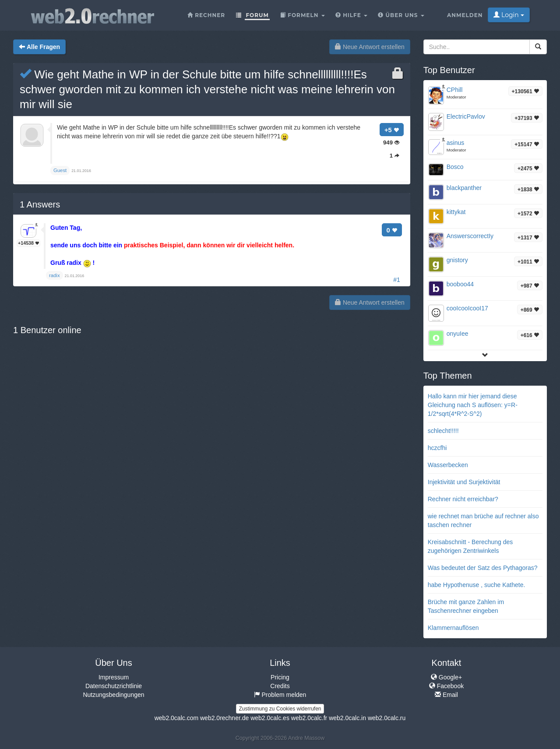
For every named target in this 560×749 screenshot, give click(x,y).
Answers (40, 204)
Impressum (114, 677)
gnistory (457, 260)
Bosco (455, 167)
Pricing (280, 677)
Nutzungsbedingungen (113, 695)
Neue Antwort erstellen (370, 47)
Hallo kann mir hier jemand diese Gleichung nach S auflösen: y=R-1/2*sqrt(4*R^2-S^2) (473, 405)
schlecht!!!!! (443, 431)
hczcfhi (437, 448)
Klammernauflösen (453, 628)
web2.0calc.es (270, 718)
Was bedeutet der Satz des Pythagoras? (483, 568)
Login (509, 15)
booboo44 (460, 284)
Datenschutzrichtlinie (114, 686)
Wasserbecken (448, 465)
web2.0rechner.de (224, 718)
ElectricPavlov (466, 116)
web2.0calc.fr (309, 718)
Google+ (446, 677)
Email (446, 695)
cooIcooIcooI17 (467, 308)
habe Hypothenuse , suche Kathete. (477, 585)
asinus (455, 143)
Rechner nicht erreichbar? (463, 499)
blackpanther (464, 188)
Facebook (446, 686)
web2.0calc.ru (387, 718)
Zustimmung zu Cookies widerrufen (280, 709)
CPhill (455, 90)
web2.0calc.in (347, 718)
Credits (280, 686)
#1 (397, 280)
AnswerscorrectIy (470, 236)
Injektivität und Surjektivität (464, 482)
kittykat (456, 212)
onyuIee (458, 334)
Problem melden (280, 695)
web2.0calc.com (176, 718)
